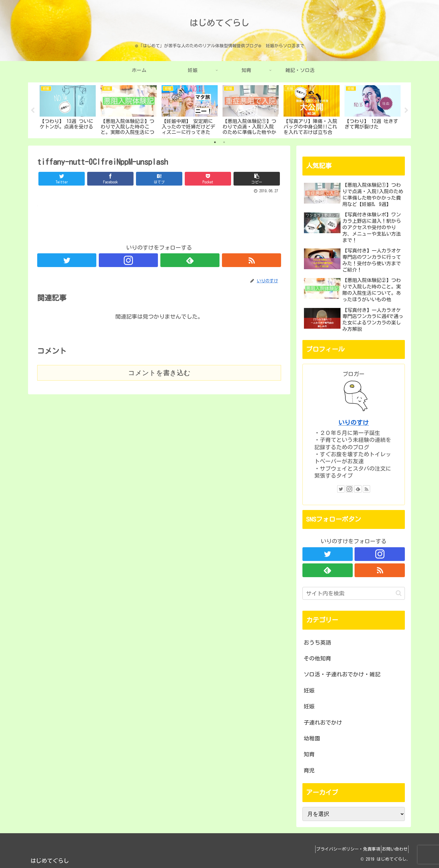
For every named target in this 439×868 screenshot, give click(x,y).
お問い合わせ (392, 849)
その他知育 (317, 658)
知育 (309, 754)
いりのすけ (354, 423)
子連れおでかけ (323, 722)
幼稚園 (312, 738)
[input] (354, 593)
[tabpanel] (68, 109)
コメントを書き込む (159, 373)
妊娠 (309, 690)
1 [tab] (215, 142)
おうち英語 (317, 642)
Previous (33, 110)
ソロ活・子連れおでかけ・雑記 (342, 674)
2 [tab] (224, 142)
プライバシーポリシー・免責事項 (341, 849)
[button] (399, 593)
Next (406, 110)
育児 (309, 770)
